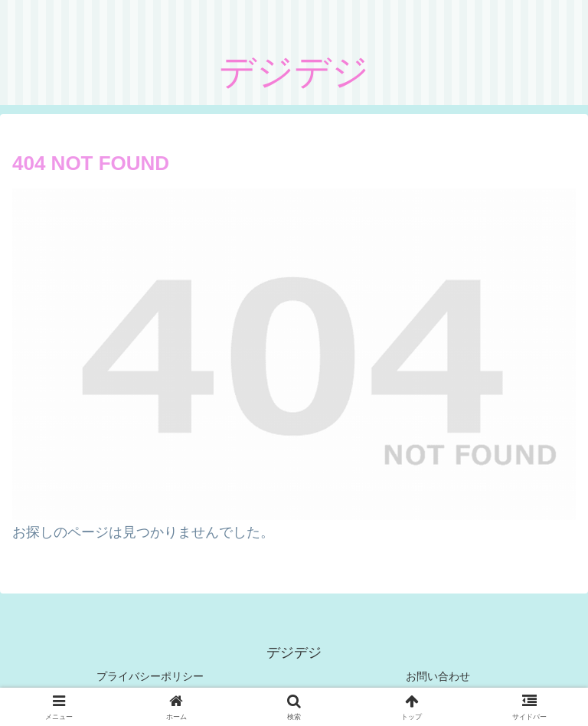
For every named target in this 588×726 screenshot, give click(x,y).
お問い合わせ (438, 676)
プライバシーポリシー (150, 676)
